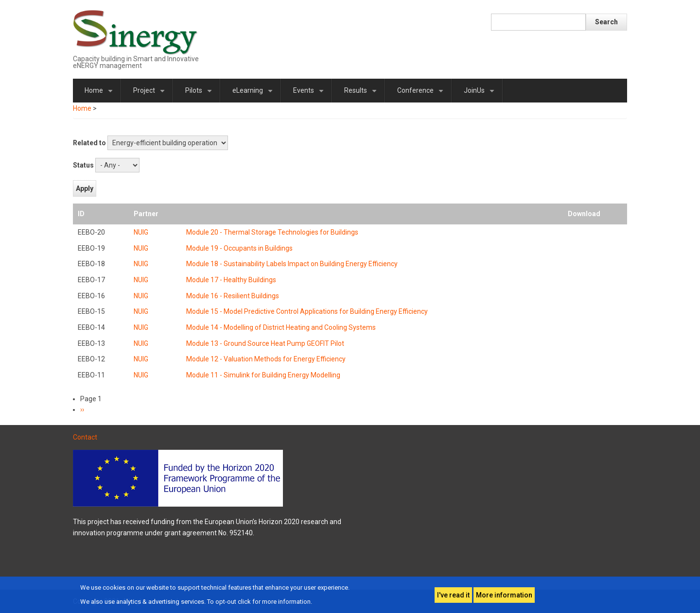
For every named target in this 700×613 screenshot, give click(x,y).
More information (504, 595)
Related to (89, 143)
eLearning (254, 94)
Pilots (200, 94)
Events (310, 94)
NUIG (141, 232)
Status (83, 165)
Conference (422, 94)
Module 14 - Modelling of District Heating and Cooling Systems (281, 327)
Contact (85, 437)
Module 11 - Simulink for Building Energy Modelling (263, 375)
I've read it (453, 595)
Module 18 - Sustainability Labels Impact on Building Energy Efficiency (292, 264)
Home (100, 94)
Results (362, 94)
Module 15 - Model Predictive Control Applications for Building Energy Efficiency (307, 311)
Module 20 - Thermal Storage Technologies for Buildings (272, 232)
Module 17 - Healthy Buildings (231, 280)
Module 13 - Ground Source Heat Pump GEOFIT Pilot (265, 343)
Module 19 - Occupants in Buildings (239, 248)
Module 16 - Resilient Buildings (233, 296)
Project (151, 94)
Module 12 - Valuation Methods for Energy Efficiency (266, 359)
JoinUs (481, 94)
